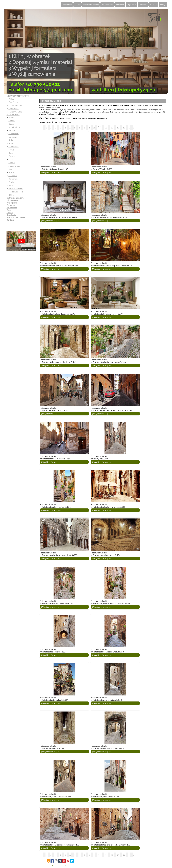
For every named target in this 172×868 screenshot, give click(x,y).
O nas (9, 210)
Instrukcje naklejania (15, 198)
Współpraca (12, 203)
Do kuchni (13, 137)
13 (118, 128)
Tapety (77, 5)
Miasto (12, 163)
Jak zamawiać (107, 5)
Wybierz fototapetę (52, 172)
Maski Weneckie (16, 192)
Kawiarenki (13, 179)
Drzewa (12, 121)
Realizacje (143, 5)
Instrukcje (120, 5)
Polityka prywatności (16, 217)
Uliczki (11, 124)
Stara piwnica (14, 166)
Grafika (12, 182)
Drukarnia (11, 205)
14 (124, 128)
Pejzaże (12, 130)
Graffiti (12, 172)
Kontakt (154, 5)
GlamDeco (13, 102)
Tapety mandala (15, 112)
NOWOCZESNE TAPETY (18, 96)
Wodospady (14, 146)
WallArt (12, 99)
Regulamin (131, 5)
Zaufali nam (12, 208)
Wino (11, 159)
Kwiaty (12, 140)
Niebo (11, 143)
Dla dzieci (13, 176)
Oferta (9, 213)
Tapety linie (14, 108)
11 (106, 128)
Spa (10, 169)
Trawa (11, 150)
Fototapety (67, 5)
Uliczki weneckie (16, 188)
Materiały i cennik (91, 5)
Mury (11, 185)
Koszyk (163, 5)
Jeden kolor (14, 134)
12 (112, 128)
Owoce (12, 156)
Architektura (14, 127)
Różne (11, 195)
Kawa (11, 153)
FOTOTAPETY (13, 115)
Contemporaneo (16, 105)
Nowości (12, 117)
